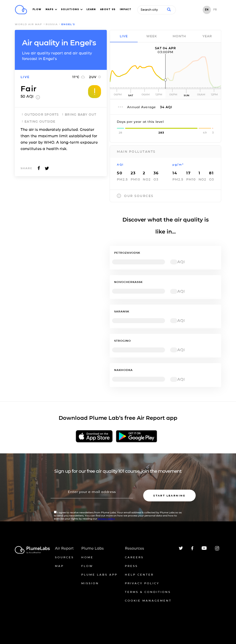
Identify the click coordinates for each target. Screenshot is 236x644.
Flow (87, 566)
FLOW (37, 9)
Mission (90, 583)
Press (131, 566)
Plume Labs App (99, 575)
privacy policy (106, 519)
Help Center (139, 575)
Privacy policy (142, 583)
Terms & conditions (148, 592)
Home (87, 557)
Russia (52, 24)
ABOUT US (108, 9)
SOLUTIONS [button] (72, 9)
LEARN (91, 9)
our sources (135, 196)
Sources (64, 557)
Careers (134, 557)
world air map (28, 24)
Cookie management (148, 601)
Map (59, 566)
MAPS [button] (51, 9)
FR (215, 10)
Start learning (169, 496)
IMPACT (126, 9)
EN (207, 10)
